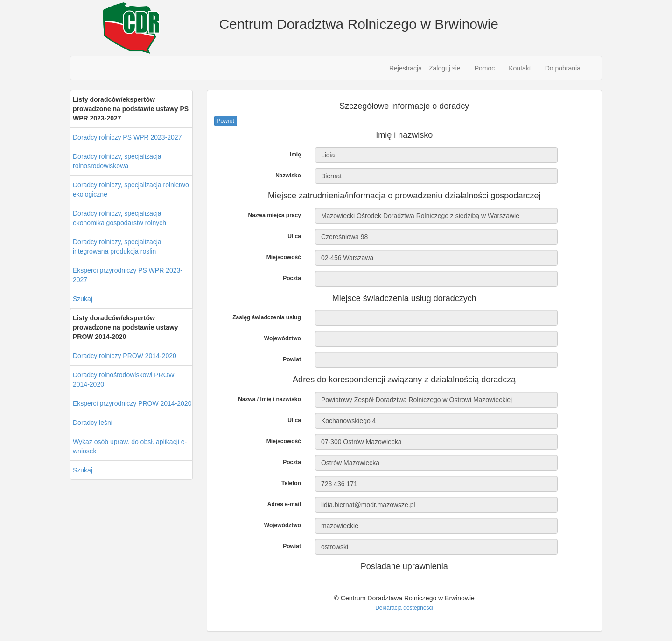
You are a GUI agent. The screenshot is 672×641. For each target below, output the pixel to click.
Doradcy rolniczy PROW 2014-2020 (125, 356)
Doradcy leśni (93, 423)
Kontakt (520, 68)
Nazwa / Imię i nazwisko (269, 399)
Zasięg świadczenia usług (267, 317)
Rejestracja (406, 68)
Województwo (283, 338)
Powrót (226, 121)
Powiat (292, 359)
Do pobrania (563, 68)
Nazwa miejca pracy (274, 215)
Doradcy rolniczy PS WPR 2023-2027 (127, 137)
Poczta (292, 278)
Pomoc (485, 68)
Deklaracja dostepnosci (404, 608)
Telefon (291, 483)
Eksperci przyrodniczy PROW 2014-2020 (132, 403)
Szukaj (83, 299)
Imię (295, 155)
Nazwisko (288, 176)
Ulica (294, 236)
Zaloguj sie (445, 68)
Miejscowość (284, 257)
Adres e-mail (284, 504)
